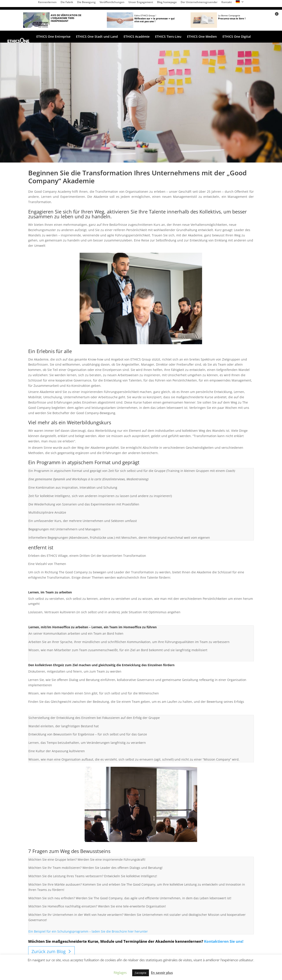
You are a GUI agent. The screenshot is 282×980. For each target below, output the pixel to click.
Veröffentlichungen (112, 2)
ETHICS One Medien (202, 37)
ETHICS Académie (137, 37)
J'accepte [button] (141, 973)
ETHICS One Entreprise (53, 37)
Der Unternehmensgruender (199, 2)
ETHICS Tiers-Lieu (168, 37)
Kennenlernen (47, 2)
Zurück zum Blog (49, 951)
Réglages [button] (120, 973)
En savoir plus (162, 973)
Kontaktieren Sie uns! (224, 941)
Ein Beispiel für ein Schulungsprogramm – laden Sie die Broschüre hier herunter (88, 931)
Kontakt (227, 2)
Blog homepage (167, 2)
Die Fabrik (67, 2)
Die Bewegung (86, 2)
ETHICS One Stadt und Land (97, 37)
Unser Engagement (141, 2)
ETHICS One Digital (237, 37)
